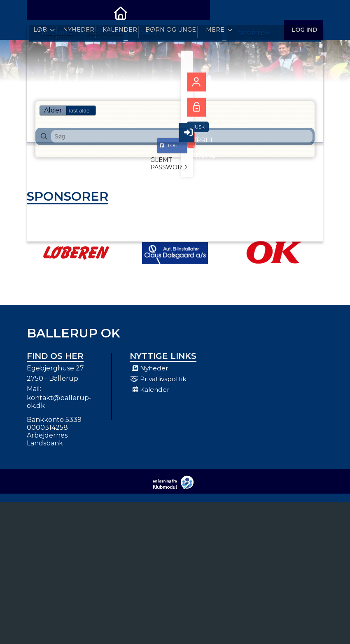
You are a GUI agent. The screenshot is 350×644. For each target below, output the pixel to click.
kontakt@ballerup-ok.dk (59, 407)
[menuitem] (39, 12)
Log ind (304, 12)
